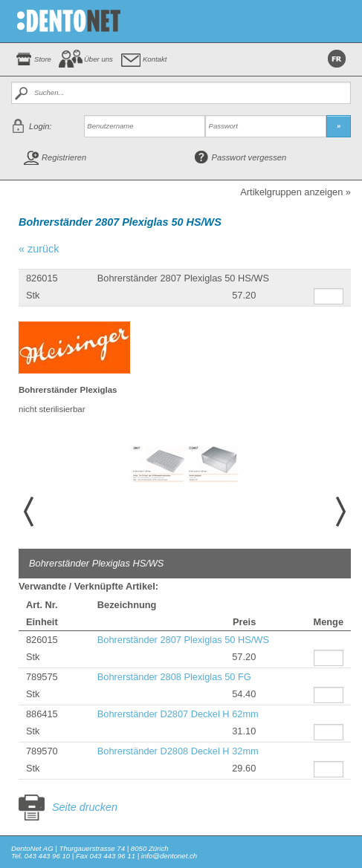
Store (43, 59)
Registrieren (64, 157)
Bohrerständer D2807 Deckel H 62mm (178, 714)
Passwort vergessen (249, 157)
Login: (40, 126)
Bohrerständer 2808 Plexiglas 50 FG (174, 677)
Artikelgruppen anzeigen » (295, 193)
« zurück (39, 249)
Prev (27, 512)
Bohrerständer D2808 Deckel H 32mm (178, 751)
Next (343, 512)
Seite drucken (85, 807)
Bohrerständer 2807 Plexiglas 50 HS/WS (183, 640)
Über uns (98, 59)
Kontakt (155, 59)
